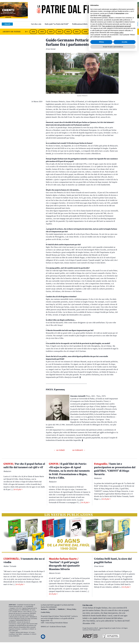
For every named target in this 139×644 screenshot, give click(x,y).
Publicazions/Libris (80, 24)
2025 (42, 32)
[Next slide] (136, 32)
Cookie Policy (45, 612)
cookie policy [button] (106, 607)
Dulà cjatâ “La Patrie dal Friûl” (57, 24)
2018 (103, 32)
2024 (51, 32)
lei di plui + (18, 489)
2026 (33, 32)
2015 (129, 32)
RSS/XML (52, 609)
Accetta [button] (125, 633)
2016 (120, 32)
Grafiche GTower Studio (58, 627)
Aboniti (7, 24)
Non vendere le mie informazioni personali (116, 618)
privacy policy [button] (119, 624)
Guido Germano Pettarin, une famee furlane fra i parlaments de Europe (78, 42)
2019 (94, 32)
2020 (85, 32)
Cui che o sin (36, 24)
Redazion (44, 609)
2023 (59, 32)
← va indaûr (60, 450)
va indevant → (79, 450)
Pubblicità (61, 609)
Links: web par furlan (99, 24)
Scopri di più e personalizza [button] (113, 638)
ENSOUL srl (45, 627)
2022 (68, 32)
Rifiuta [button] (101, 633)
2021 (77, 32)
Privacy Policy (72, 609)
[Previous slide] (27, 32)
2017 (112, 32)
